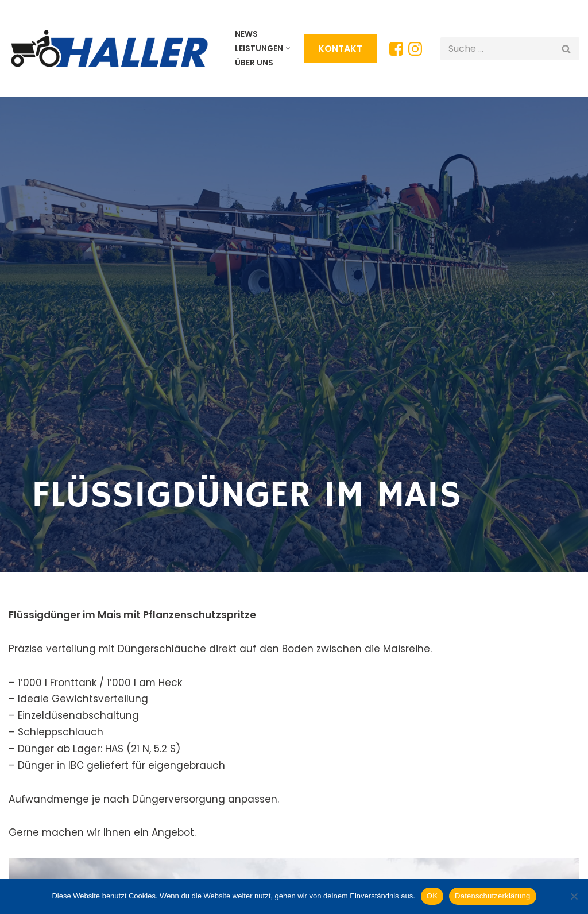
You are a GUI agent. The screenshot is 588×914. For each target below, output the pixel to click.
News (246, 34)
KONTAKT (340, 49)
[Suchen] (497, 49)
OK (432, 896)
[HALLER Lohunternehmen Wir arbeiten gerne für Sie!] (112, 49)
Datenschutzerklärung (492, 896)
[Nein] (574, 896)
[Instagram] (415, 49)
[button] (288, 49)
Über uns (254, 63)
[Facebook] (396, 49)
